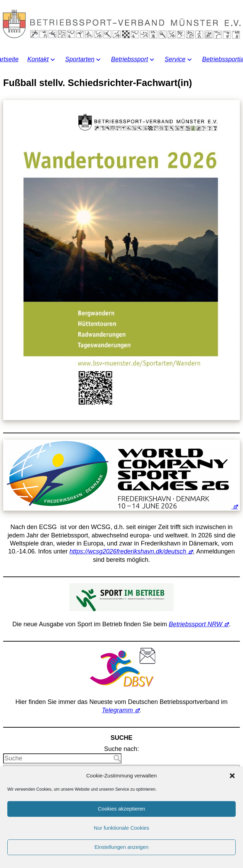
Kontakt (38, 59)
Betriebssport (130, 59)
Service (175, 59)
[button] (232, 786)
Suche (121, 770)
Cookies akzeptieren (122, 819)
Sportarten (80, 59)
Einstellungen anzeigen (121, 857)
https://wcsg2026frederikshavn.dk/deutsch (128, 551)
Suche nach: (122, 749)
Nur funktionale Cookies (121, 838)
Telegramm (117, 710)
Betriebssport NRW (196, 624)
